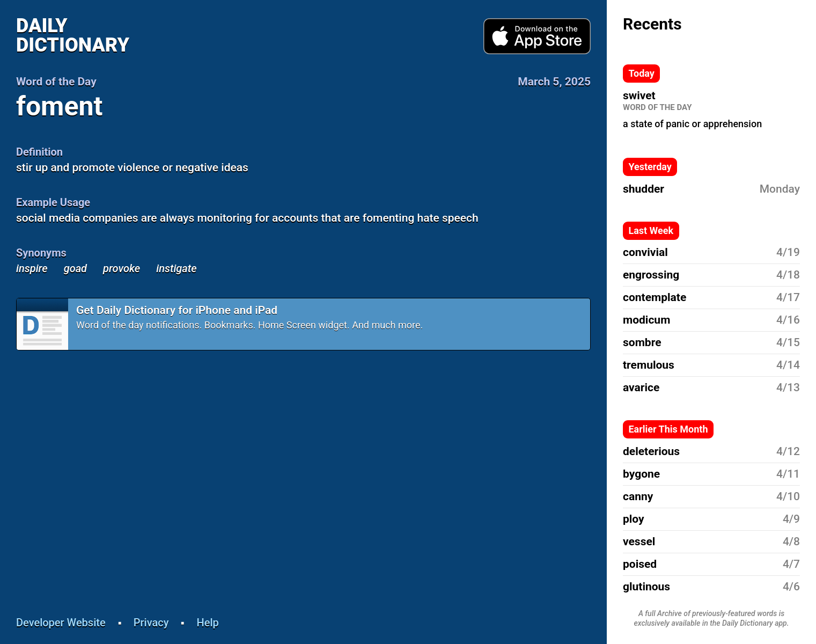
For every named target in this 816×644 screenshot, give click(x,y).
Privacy (151, 623)
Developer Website (61, 623)
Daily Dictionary (73, 35)
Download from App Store (537, 36)
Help (208, 623)
